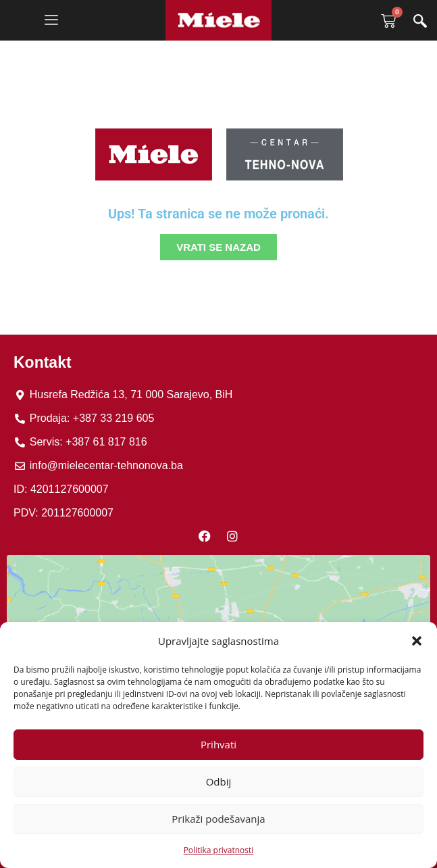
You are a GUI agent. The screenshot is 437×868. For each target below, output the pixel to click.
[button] (417, 641)
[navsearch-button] (420, 22)
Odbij (219, 781)
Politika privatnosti (219, 850)
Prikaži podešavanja (218, 819)
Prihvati (218, 744)
